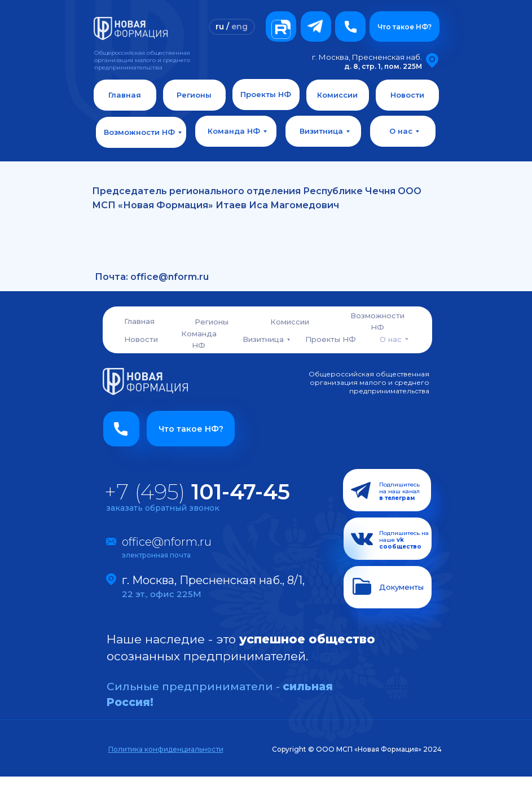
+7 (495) (197, 492)
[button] (350, 27)
